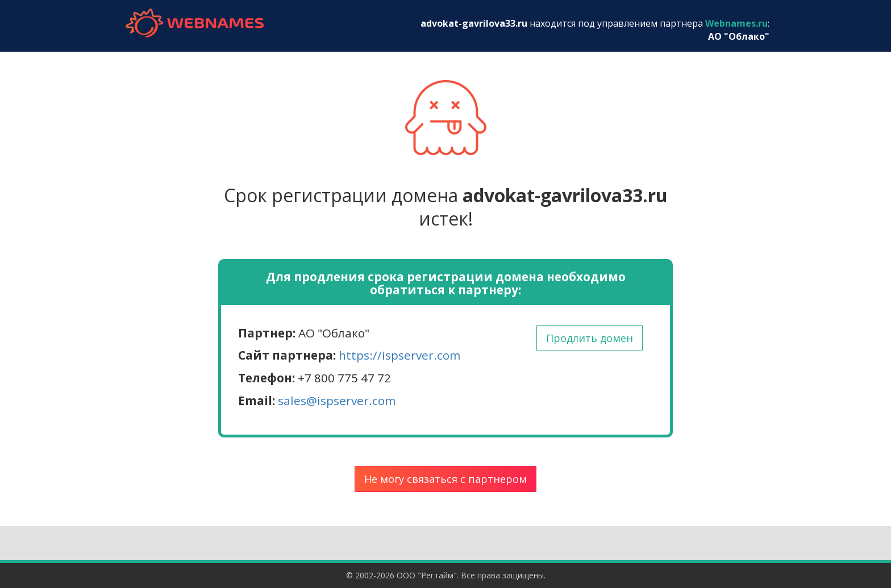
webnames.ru (194, 23)
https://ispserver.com (399, 355)
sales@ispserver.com (337, 401)
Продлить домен (590, 338)
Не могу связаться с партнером (445, 479)
